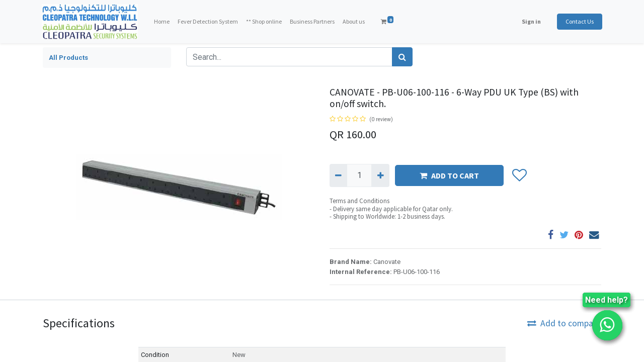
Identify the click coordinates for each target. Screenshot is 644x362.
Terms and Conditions (359, 201)
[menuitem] (163, 22)
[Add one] (380, 175)
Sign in (530, 21)
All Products (68, 58)
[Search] (402, 57)
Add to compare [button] (564, 323)
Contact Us (579, 21)
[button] (519, 175)
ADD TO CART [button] (449, 175)
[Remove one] (338, 175)
